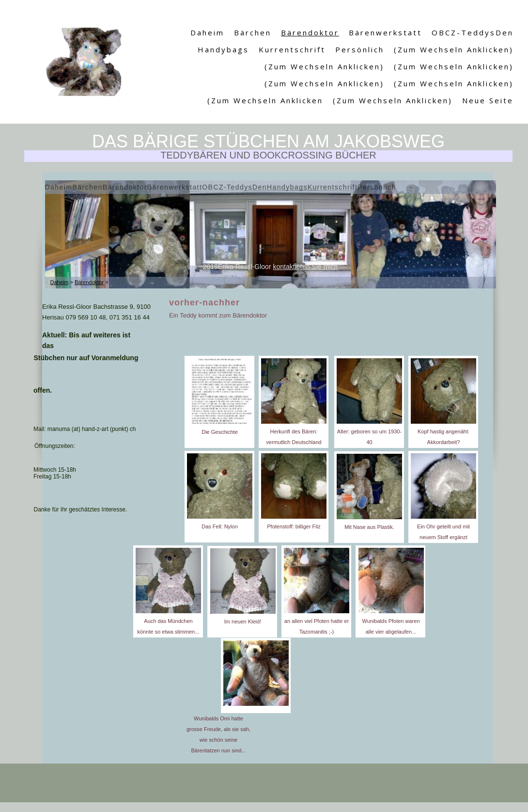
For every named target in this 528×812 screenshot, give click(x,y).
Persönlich (360, 49)
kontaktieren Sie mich (305, 267)
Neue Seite (488, 100)
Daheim (207, 32)
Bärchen (253, 32)
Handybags (223, 49)
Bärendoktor (310, 32)
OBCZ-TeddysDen (473, 32)
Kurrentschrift (292, 49)
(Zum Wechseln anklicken (265, 100)
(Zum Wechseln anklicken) (454, 49)
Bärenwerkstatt (385, 32)
